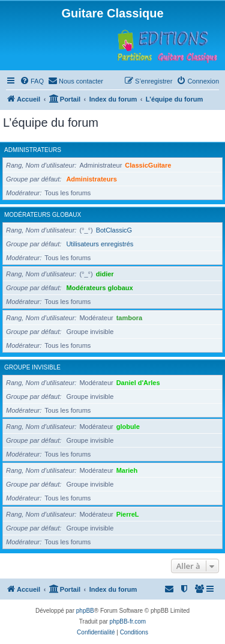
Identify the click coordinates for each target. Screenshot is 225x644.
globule (128, 427)
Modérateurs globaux (43, 215)
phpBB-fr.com (128, 621)
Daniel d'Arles (138, 383)
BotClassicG (114, 230)
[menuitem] (32, 81)
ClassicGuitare (148, 165)
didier (105, 274)
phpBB (85, 611)
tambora (129, 318)
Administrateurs (33, 150)
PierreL (128, 514)
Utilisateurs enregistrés (100, 244)
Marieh (127, 470)
